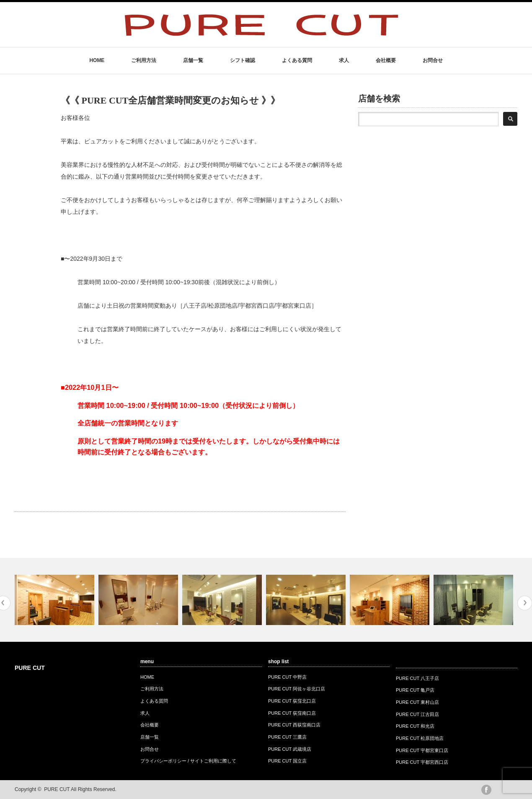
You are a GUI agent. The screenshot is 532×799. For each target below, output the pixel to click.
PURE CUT (30, 668)
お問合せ (433, 60)
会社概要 (386, 60)
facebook (486, 790)
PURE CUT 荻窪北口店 (292, 701)
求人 (344, 60)
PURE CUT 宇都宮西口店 (422, 762)
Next (525, 603)
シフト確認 (243, 60)
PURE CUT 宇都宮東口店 (422, 750)
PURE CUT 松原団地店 (420, 738)
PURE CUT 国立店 (287, 761)
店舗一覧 (193, 60)
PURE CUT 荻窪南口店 (292, 713)
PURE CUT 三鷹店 (287, 737)
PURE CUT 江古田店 (417, 714)
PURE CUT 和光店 (415, 726)
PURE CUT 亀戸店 (415, 690)
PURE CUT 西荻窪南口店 (294, 725)
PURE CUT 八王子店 (417, 678)
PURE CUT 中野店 (287, 677)
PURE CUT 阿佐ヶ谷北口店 (297, 689)
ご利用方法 (144, 60)
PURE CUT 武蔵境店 (290, 749)
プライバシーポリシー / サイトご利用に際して (188, 761)
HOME (97, 60)
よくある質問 (297, 60)
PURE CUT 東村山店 (417, 702)
